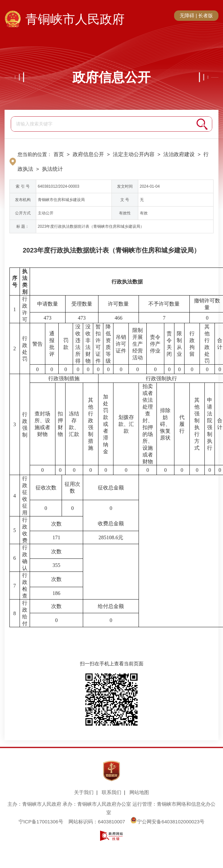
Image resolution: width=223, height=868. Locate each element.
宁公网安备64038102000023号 (167, 822)
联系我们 (111, 792)
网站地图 (139, 792)
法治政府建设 (179, 154)
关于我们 (84, 792)
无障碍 (187, 15)
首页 (59, 154)
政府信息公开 (111, 77)
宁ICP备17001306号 (41, 822)
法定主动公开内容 (134, 154)
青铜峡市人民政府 (75, 19)
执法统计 (52, 169)
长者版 (206, 15)
